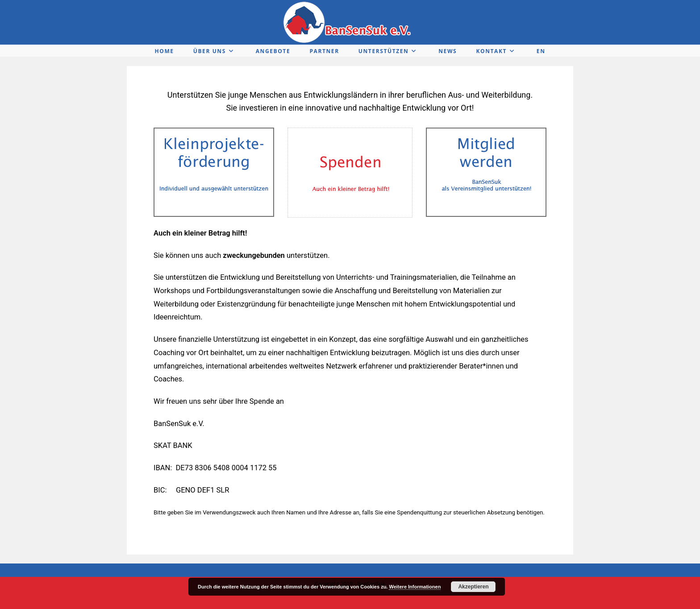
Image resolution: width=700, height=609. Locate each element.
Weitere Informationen (415, 587)
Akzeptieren (473, 587)
